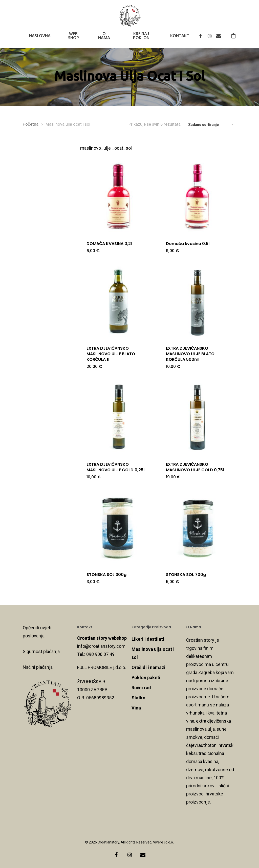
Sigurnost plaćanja (41, 651)
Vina (136, 708)
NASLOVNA (40, 39)
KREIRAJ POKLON (141, 39)
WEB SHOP (73, 39)
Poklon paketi (146, 677)
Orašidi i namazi (148, 667)
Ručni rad (141, 688)
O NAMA (104, 39)
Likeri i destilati (148, 639)
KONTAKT (180, 39)
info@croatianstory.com (101, 646)
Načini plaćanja (38, 667)
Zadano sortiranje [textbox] (203, 125)
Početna (31, 124)
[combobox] (211, 125)
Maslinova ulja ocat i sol (153, 653)
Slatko (138, 698)
